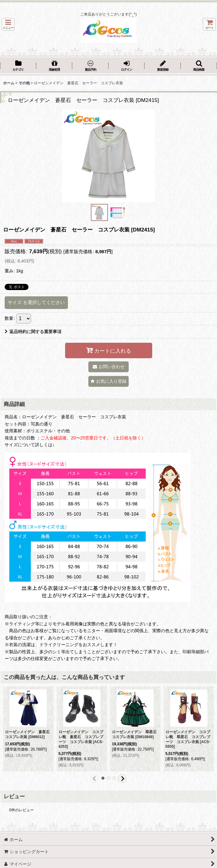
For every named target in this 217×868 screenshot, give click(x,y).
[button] (8, 24)
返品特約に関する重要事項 (33, 332)
